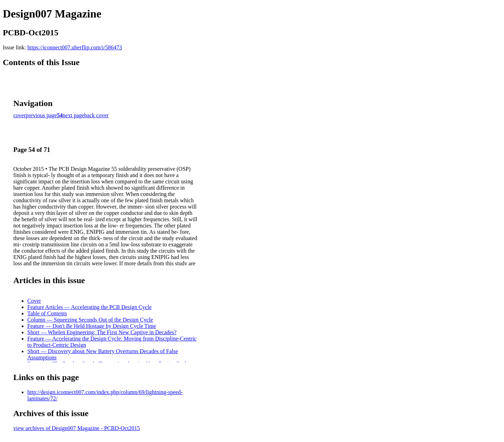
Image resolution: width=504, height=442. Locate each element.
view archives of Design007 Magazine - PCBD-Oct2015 (77, 428)
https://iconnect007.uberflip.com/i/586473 (75, 47)
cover (20, 115)
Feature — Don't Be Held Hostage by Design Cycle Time (92, 326)
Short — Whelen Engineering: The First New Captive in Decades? (102, 332)
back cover (97, 115)
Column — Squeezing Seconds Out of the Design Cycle (90, 320)
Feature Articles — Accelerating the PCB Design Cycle (89, 307)
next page (73, 115)
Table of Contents (47, 313)
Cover (34, 301)
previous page (41, 115)
